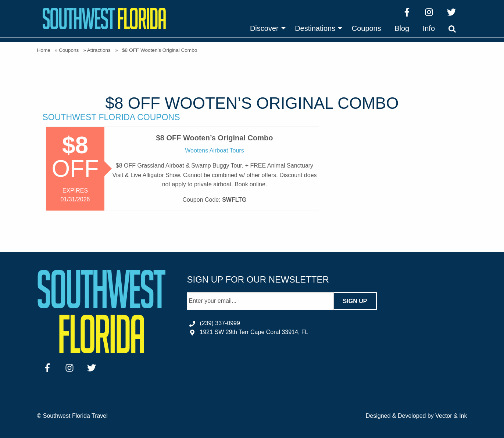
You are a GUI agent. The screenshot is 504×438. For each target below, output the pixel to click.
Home (44, 50)
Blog (402, 28)
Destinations (315, 28)
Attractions (99, 50)
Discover (264, 28)
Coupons (367, 28)
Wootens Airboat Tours (214, 150)
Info (429, 28)
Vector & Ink (451, 416)
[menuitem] (266, 28)
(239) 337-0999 (220, 323)
